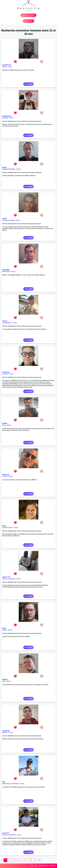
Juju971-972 (6, 577)
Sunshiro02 (6, 372)
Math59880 (6, 270)
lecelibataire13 (7, 116)
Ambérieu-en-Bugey (8, 220)
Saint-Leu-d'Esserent (9, 579)
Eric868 (5, 423)
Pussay (5, 630)
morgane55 (6, 731)
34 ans (11, 118)
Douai (4, 425)
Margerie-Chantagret (9, 169)
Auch (4, 681)
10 (39, 860)
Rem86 (4, 167)
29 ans (10, 630)
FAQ (32, 866)
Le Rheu (5, 476)
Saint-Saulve (6, 272)
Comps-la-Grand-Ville (9, 835)
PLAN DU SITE (43, 866)
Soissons (5, 374)
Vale (4, 782)
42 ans (18, 220)
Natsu (4, 628)
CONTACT (52, 866)
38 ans (15, 323)
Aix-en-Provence (7, 528)
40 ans (9, 425)
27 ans (19, 835)
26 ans (22, 784)
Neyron (4, 67)
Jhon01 (5, 219)
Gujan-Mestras (7, 323)
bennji (4, 526)
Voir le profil (28, 84)
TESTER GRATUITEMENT (28, 15)
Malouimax (6, 475)
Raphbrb (5, 679)
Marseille (5, 118)
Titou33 (5, 321)
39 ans (18, 169)
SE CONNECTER (28, 21)
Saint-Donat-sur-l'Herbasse (11, 784)
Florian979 (6, 833)
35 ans (10, 67)
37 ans (18, 579)
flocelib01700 (7, 65)
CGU (36, 866)
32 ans (11, 732)
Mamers (5, 732)
